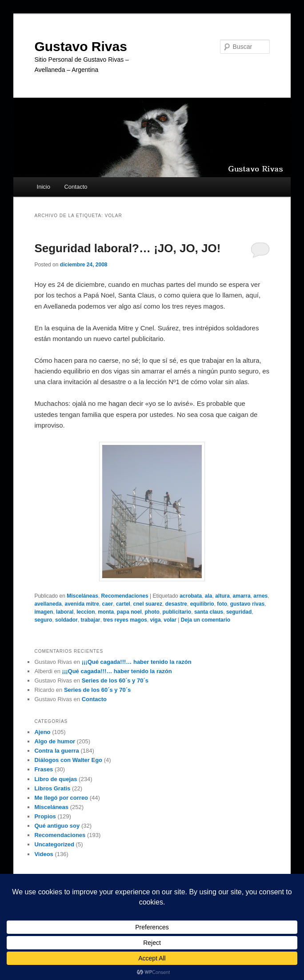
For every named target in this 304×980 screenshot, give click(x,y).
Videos (44, 854)
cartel (123, 604)
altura (222, 596)
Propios (45, 816)
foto (222, 604)
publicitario (177, 612)
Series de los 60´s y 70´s (115, 680)
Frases (44, 769)
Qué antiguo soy (57, 826)
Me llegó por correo (61, 798)
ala (209, 596)
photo (152, 612)
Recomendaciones (125, 596)
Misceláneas (82, 596)
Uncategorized (54, 844)
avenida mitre (82, 604)
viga (156, 620)
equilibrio (202, 604)
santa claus (209, 612)
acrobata (191, 596)
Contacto (76, 187)
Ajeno (42, 732)
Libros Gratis (52, 788)
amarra (242, 596)
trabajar (90, 620)
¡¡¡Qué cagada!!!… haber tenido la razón (137, 662)
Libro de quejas (56, 779)
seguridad (239, 612)
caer (108, 604)
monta (106, 612)
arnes (260, 596)
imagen (44, 612)
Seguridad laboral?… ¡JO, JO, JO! (127, 248)
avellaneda (48, 604)
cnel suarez (148, 604)
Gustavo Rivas (80, 46)
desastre (176, 604)
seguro (43, 620)
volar (170, 620)
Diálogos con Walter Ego (68, 760)
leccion (86, 612)
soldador (66, 620)
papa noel (129, 612)
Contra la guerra (56, 751)
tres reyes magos (125, 620)
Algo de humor (55, 741)
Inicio (44, 187)
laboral (65, 612)
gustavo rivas (247, 604)
